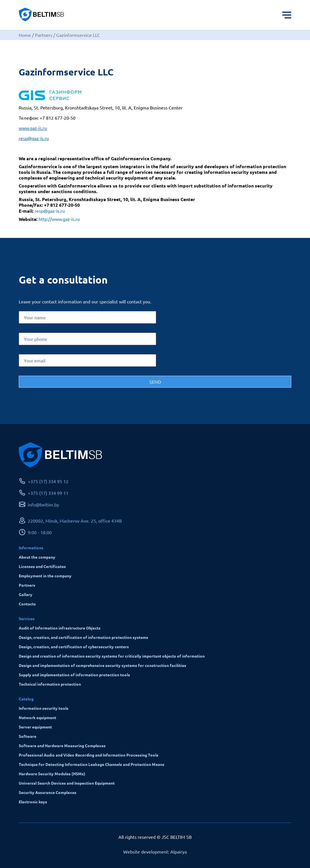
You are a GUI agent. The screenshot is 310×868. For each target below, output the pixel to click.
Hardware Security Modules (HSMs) (52, 774)
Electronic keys (33, 802)
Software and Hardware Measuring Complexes (62, 745)
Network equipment (37, 717)
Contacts (27, 604)
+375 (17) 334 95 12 (48, 481)
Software (28, 736)
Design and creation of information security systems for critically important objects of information (112, 656)
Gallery (26, 594)
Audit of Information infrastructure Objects (60, 628)
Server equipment (35, 727)
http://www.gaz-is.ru (59, 219)
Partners (27, 585)
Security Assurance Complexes (48, 792)
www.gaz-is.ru (33, 128)
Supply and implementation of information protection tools (74, 675)
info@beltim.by (43, 504)
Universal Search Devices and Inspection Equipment (67, 783)
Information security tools (44, 708)
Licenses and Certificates (42, 566)
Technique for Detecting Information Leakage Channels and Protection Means (92, 764)
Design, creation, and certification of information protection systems (83, 637)
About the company (37, 557)
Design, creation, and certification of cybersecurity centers (74, 647)
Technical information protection (50, 684)
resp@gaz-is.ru (34, 138)
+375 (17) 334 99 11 (48, 493)
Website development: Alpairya (155, 852)
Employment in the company (45, 576)
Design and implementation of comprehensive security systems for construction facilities (102, 665)
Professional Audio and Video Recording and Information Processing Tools (89, 755)
